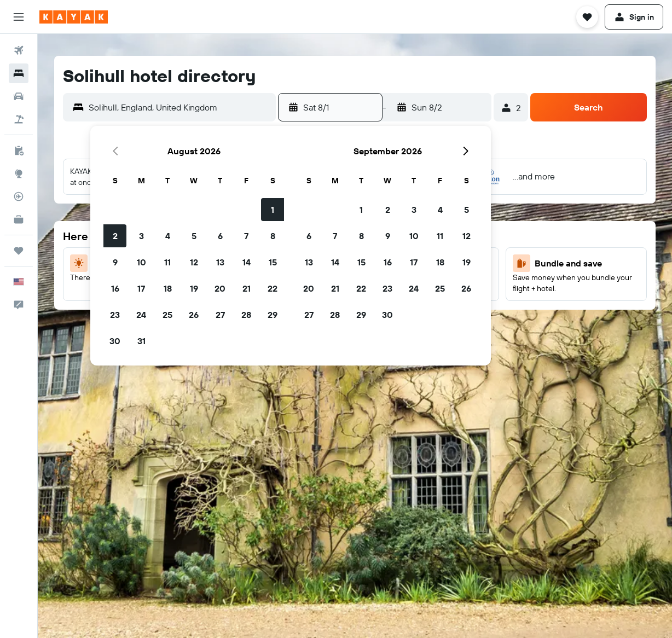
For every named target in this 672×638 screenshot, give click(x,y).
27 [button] (220, 315)
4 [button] (168, 236)
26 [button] (194, 315)
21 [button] (247, 288)
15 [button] (273, 262)
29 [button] (273, 315)
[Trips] (19, 251)
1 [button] (273, 210)
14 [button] (247, 262)
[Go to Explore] (19, 173)
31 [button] (141, 341)
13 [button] (220, 262)
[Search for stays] (19, 73)
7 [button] (246, 236)
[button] (19, 17)
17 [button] (141, 288)
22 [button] (273, 288)
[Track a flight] (19, 196)
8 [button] (273, 236)
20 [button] (220, 288)
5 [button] (194, 236)
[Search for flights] (19, 50)
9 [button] (115, 262)
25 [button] (167, 315)
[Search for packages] (19, 119)
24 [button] (141, 315)
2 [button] (115, 236)
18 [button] (168, 288)
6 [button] (220, 236)
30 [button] (115, 341)
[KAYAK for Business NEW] (19, 219)
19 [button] (194, 288)
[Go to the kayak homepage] (74, 17)
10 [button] (141, 262)
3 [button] (141, 236)
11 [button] (167, 262)
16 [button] (115, 288)
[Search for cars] (19, 96)
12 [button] (194, 262)
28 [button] (246, 315)
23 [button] (115, 315)
